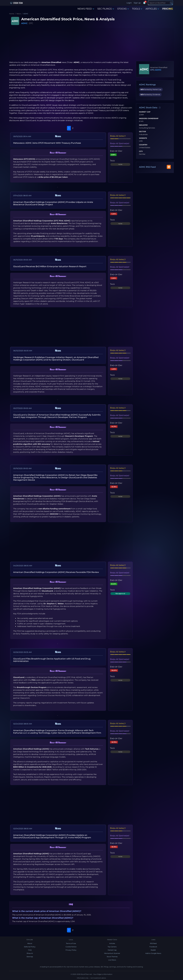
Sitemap (30, 957)
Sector (142, 132)
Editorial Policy (30, 947)
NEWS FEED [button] (86, 9)
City (141, 151)
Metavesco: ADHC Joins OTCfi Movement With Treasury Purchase (47, 143)
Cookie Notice (71, 947)
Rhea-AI (30, 953)
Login (129, 3)
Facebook (153, 947)
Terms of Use (71, 943)
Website (143, 138)
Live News (112, 960)
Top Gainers (112, 947)
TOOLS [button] (137, 9)
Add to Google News (153, 953)
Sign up (137, 3)
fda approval (120, 593)
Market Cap (145, 112)
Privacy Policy (71, 950)
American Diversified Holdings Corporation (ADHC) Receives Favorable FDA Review (56, 572)
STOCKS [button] (123, 9)
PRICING (168, 9)
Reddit (153, 950)
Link (141, 141)
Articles (112, 943)
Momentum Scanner (112, 953)
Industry (143, 125)
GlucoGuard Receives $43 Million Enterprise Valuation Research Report (50, 266)
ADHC (24, 23)
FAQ (30, 950)
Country (143, 145)
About (30, 943)
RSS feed (153, 943)
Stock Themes (112, 957)
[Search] (160, 3)
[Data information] (160, 108)
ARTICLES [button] (152, 9)
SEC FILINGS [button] (106, 9)
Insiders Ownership (149, 119)
